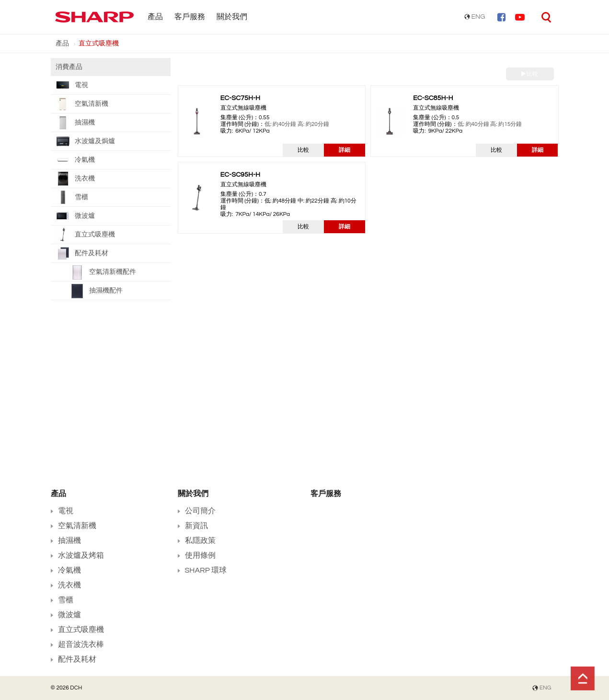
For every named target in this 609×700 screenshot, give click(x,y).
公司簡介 (200, 511)
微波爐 (75, 216)
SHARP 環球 (206, 570)
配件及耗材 (82, 253)
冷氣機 (75, 160)
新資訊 (196, 526)
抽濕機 (75, 123)
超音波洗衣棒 (81, 644)
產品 (155, 17)
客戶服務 (190, 17)
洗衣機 (75, 179)
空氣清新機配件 (113, 272)
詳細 (345, 150)
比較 (530, 74)
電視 (72, 85)
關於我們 (232, 17)
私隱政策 (200, 541)
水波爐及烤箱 (81, 555)
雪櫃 (72, 197)
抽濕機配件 (106, 291)
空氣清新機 (82, 104)
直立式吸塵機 (85, 235)
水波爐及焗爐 (85, 141)
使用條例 (200, 555)
